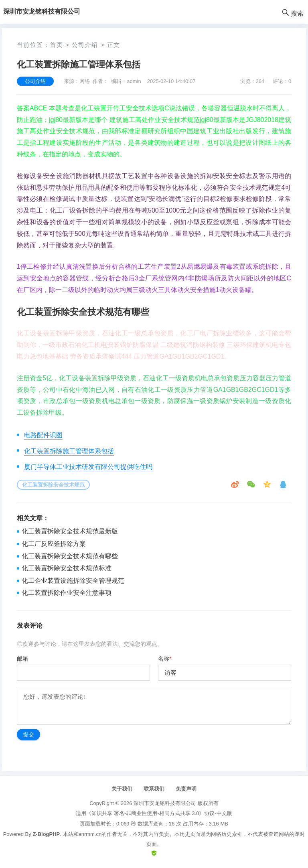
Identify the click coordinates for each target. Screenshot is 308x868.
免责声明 (186, 789)
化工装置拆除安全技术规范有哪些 (70, 556)
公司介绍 (85, 45)
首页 (56, 45)
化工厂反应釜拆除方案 (54, 544)
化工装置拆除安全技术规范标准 (67, 568)
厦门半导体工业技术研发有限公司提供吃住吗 (88, 467)
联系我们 (154, 789)
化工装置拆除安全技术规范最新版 (70, 531)
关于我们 (122, 789)
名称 (165, 659)
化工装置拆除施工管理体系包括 (69, 451)
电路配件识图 (43, 435)
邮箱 (22, 659)
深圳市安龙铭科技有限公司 (165, 803)
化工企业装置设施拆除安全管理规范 (73, 581)
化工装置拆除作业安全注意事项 (67, 593)
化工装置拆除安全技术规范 (53, 485)
